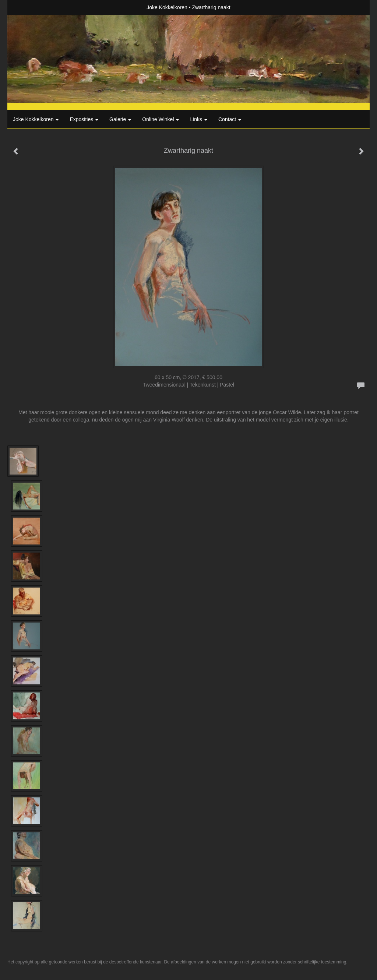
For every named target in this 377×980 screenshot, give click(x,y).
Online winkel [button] (161, 119)
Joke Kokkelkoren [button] (36, 119)
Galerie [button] (120, 119)
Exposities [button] (84, 119)
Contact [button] (230, 119)
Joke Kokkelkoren (167, 7)
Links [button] (199, 119)
